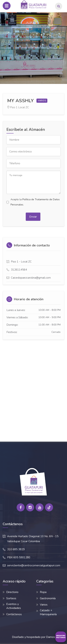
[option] (33, 48)
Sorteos (11, 598)
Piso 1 (14, 107)
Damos (51, 637)
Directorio (12, 592)
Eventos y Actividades (14, 606)
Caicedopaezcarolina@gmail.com (31, 278)
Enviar (33, 217)
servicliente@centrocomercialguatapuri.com (34, 565)
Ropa (43, 592)
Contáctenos (14, 614)
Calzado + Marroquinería (48, 612)
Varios (44, 605)
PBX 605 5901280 (19, 557)
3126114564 (19, 270)
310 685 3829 (16, 549)
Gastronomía (48, 598)
